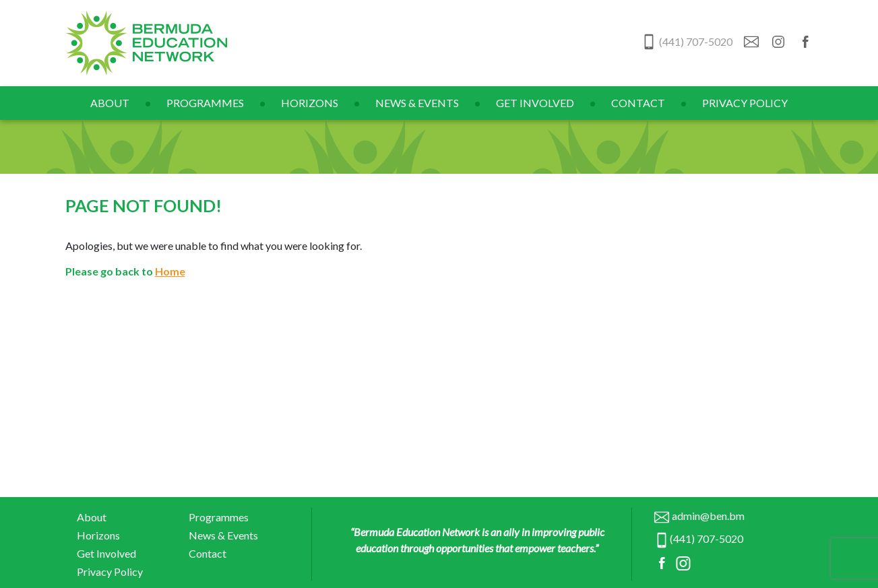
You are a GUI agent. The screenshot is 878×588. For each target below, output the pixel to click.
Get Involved (535, 103)
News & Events (417, 103)
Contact (638, 103)
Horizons (310, 103)
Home (170, 271)
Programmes (205, 103)
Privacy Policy (745, 103)
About (110, 103)
